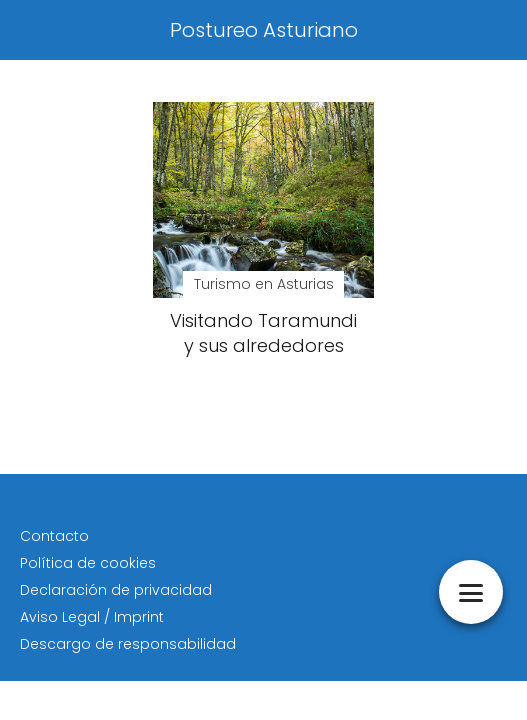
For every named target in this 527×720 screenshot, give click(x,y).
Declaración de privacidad (116, 590)
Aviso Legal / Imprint (92, 617)
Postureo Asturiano (264, 30)
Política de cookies (88, 563)
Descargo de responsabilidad (128, 644)
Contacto (54, 536)
